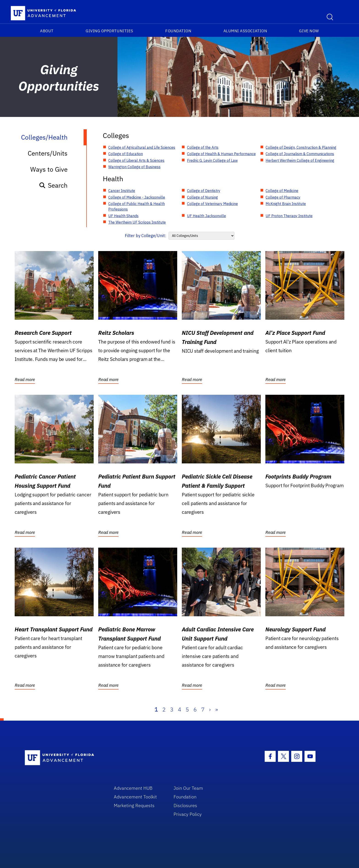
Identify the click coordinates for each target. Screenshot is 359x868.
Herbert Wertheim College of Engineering (300, 160)
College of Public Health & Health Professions (137, 206)
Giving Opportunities (109, 31)
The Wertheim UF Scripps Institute (137, 222)
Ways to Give (49, 169)
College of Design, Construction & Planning (301, 147)
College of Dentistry (204, 191)
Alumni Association (245, 31)
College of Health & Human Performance (221, 154)
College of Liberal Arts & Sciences (136, 160)
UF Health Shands (123, 216)
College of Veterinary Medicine (212, 204)
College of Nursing (203, 197)
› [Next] (210, 709)
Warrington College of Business (134, 167)
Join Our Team (188, 788)
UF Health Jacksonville (207, 216)
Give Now (309, 31)
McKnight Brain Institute (286, 204)
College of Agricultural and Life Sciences (142, 147)
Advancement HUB (133, 788)
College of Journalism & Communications (300, 154)
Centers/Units (48, 153)
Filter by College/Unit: (146, 236)
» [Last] (217, 709)
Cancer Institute (122, 191)
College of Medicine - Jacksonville (137, 197)
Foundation (178, 31)
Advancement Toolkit (135, 797)
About (47, 31)
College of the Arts (203, 147)
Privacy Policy (188, 814)
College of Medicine (282, 191)
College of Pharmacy (283, 197)
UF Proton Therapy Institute (289, 216)
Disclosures (185, 805)
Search (53, 185)
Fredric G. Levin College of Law (212, 160)
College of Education (126, 154)
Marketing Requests (134, 805)
